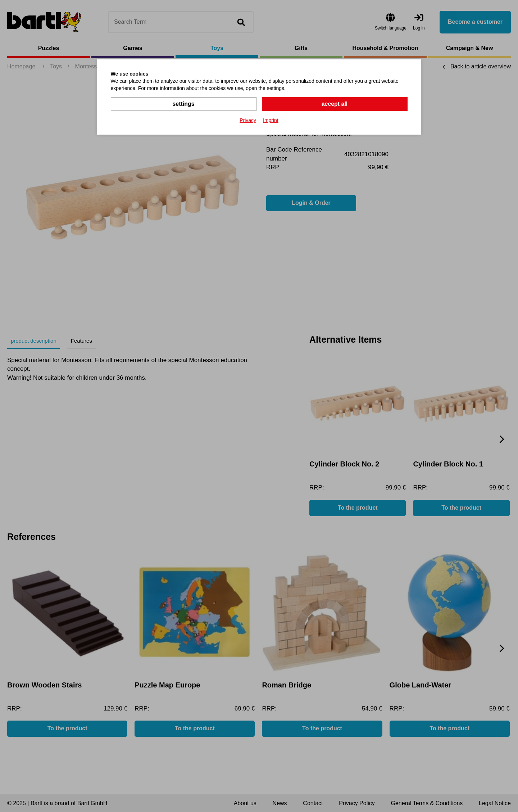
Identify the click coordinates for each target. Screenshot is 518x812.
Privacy (248, 120)
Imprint (271, 120)
